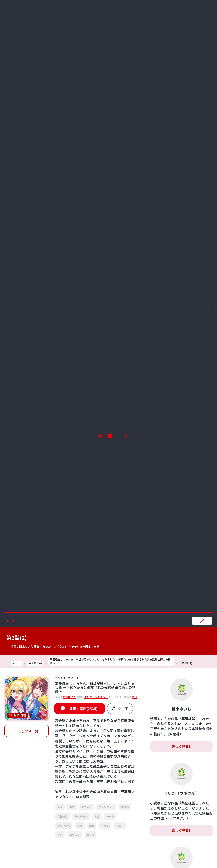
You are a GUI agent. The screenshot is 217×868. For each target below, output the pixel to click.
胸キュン (74, 835)
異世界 (125, 807)
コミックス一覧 (26, 731)
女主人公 (87, 807)
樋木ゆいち (26, 647)
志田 (97, 647)
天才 (60, 835)
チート (110, 816)
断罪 (92, 826)
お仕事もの (81, 816)
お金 (97, 816)
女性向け (63, 816)
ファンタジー (106, 807)
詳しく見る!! (181, 746)
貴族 (80, 826)
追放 (72, 807)
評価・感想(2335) (83, 708)
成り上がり (64, 826)
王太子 (120, 826)
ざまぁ (105, 826)
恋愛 (60, 807)
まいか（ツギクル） (55, 647)
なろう (91, 835)
